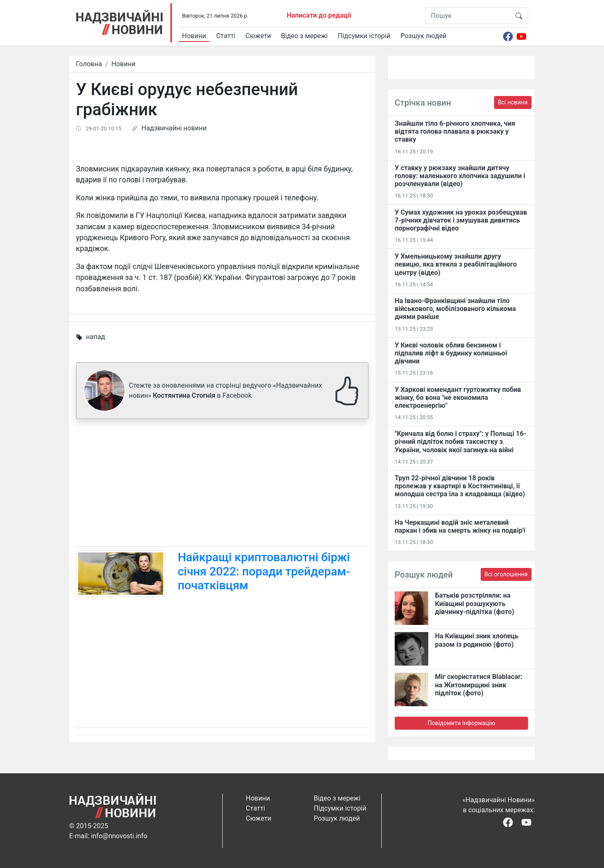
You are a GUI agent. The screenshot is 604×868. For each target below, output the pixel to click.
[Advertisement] (222, 485)
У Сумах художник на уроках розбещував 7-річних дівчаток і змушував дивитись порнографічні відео (461, 220)
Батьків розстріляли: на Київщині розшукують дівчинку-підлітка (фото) (475, 603)
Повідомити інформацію (461, 723)
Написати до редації (319, 15)
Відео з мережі (304, 36)
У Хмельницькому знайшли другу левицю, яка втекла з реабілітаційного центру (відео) (456, 264)
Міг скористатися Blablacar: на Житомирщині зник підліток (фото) (479, 685)
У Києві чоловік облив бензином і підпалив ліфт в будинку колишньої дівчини (451, 353)
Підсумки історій (364, 36)
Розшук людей (424, 36)
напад (96, 337)
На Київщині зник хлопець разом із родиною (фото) (477, 640)
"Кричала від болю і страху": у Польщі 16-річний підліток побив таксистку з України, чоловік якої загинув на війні (461, 442)
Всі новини (513, 102)
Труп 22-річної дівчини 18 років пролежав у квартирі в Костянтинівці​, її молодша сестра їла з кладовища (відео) (460, 486)
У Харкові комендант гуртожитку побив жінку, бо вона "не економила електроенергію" (458, 398)
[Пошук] (468, 16)
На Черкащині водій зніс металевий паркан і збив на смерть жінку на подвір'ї (460, 526)
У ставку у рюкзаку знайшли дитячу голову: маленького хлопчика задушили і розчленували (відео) (460, 176)
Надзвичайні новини (174, 128)
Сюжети (258, 36)
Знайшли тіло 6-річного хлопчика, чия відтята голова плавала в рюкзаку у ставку (455, 131)
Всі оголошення (506, 574)
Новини (194, 36)
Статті (226, 36)
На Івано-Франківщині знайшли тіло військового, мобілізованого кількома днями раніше (455, 309)
